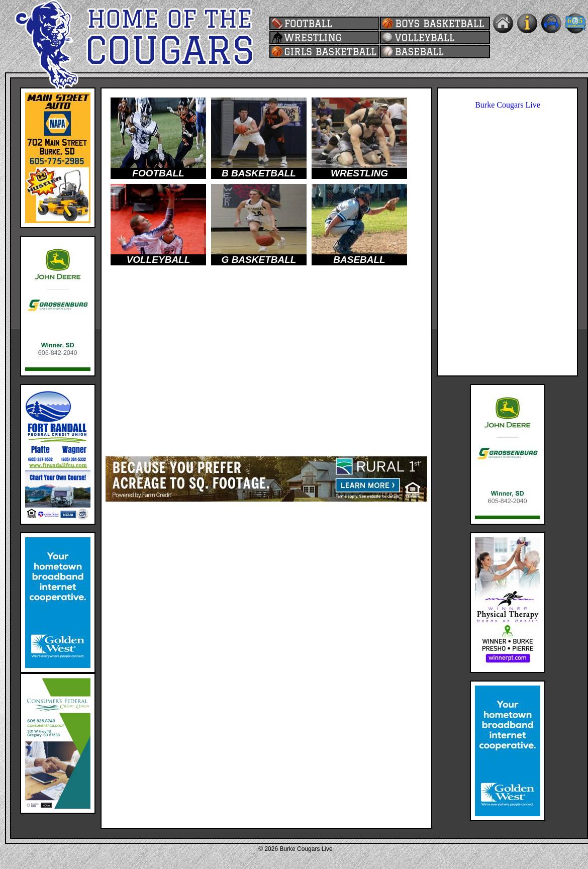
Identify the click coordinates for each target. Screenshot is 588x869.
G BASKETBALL (259, 260)
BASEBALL (359, 260)
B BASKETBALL (259, 173)
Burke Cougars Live (508, 105)
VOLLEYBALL (159, 260)
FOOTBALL (158, 173)
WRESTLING (359, 173)
